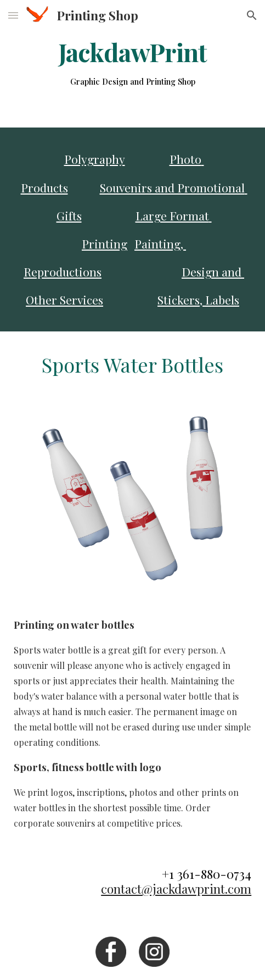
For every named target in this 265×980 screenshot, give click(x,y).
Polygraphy (95, 159)
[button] (13, 15)
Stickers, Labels (198, 300)
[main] (132, 63)
